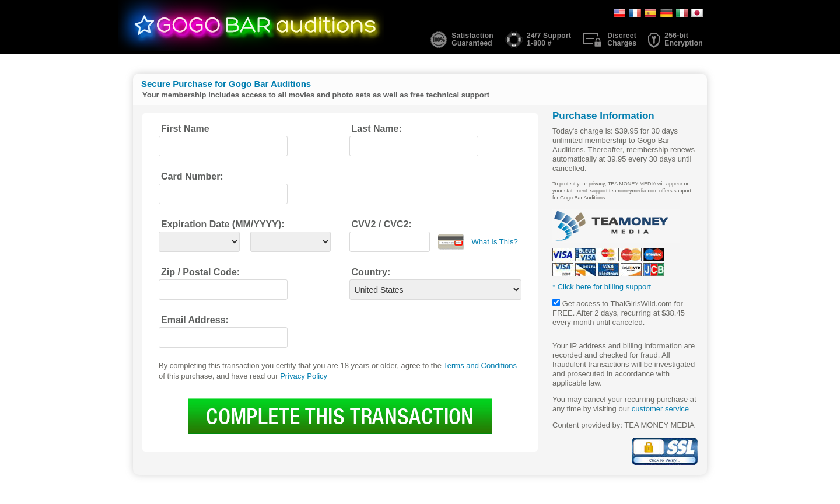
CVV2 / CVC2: (382, 224)
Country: (371, 272)
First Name (185, 129)
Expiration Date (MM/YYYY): (223, 224)
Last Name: (377, 129)
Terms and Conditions (480, 365)
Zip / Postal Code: (200, 272)
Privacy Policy (304, 376)
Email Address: (195, 320)
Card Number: (192, 176)
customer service (660, 409)
